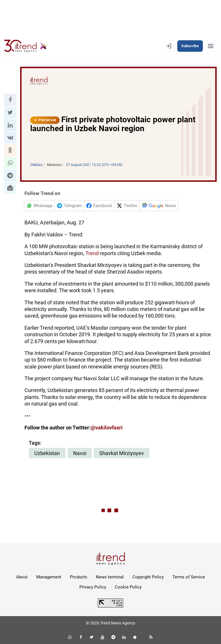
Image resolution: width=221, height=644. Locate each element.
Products (79, 577)
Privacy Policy (93, 587)
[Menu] (211, 46)
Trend (93, 253)
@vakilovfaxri (107, 428)
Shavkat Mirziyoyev (122, 453)
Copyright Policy (148, 577)
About (22, 577)
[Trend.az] (26, 46)
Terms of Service (189, 577)
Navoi (80, 453)
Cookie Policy (128, 587)
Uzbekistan (47, 453)
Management (49, 577)
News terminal (110, 577)
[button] (10, 100)
